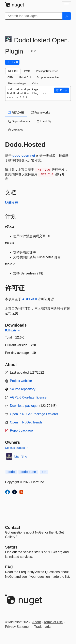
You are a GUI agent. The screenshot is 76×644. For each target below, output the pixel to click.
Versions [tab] (15, 130)
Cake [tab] (35, 83)
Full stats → (13, 330)
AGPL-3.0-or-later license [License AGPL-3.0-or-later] (28, 397)
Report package (21, 430)
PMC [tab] (27, 71)
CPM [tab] (10, 77)
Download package (24, 406)
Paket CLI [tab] (25, 77)
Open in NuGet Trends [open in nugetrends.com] (26, 422)
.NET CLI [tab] (13, 71)
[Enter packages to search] (34, 16)
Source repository (23, 389)
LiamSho (21, 456)
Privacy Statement (18, 627)
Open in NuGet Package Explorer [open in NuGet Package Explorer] (34, 414)
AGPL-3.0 (29, 299)
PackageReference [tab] (47, 71)
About (37, 622)
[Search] (67, 16)
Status (11, 547)
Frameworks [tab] (40, 113)
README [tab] (16, 113)
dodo (11, 472)
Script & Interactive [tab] (48, 77)
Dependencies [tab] (19, 121)
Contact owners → (17, 448)
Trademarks (43, 627)
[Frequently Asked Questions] (9, 567)
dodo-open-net (24, 156)
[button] (62, 90)
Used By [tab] (44, 121)
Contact (13, 527)
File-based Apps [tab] (17, 83)
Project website (21, 381)
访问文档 (12, 203)
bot (44, 472)
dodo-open (28, 472)
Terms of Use (53, 622)
